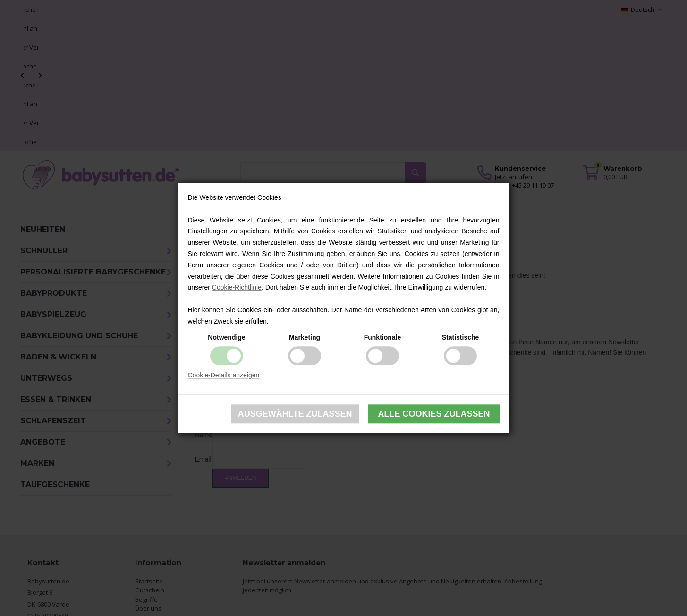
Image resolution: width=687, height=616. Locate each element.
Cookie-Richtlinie (237, 288)
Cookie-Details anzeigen (224, 375)
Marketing (305, 337)
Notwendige (226, 337)
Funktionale (383, 337)
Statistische (461, 337)
